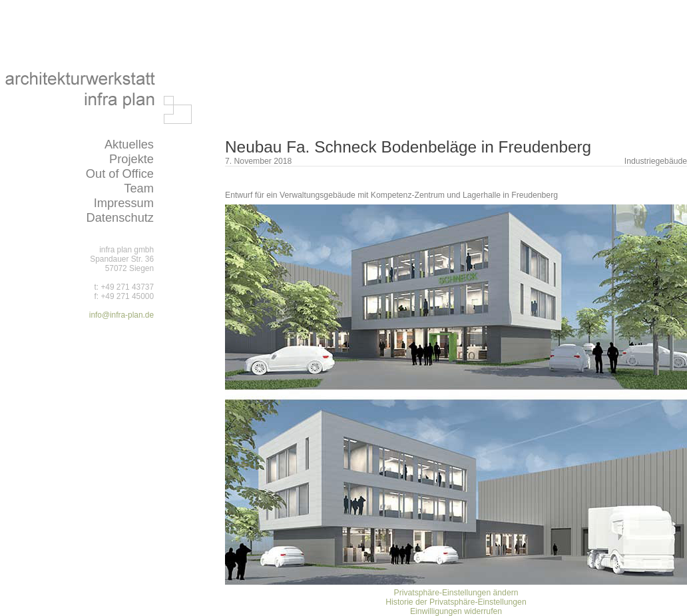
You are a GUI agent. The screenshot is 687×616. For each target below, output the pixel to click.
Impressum (124, 203)
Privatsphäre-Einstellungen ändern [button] (456, 593)
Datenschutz (120, 217)
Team (139, 188)
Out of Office (120, 173)
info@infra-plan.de (121, 315)
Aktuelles (129, 144)
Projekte (131, 159)
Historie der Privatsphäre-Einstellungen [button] (456, 602)
